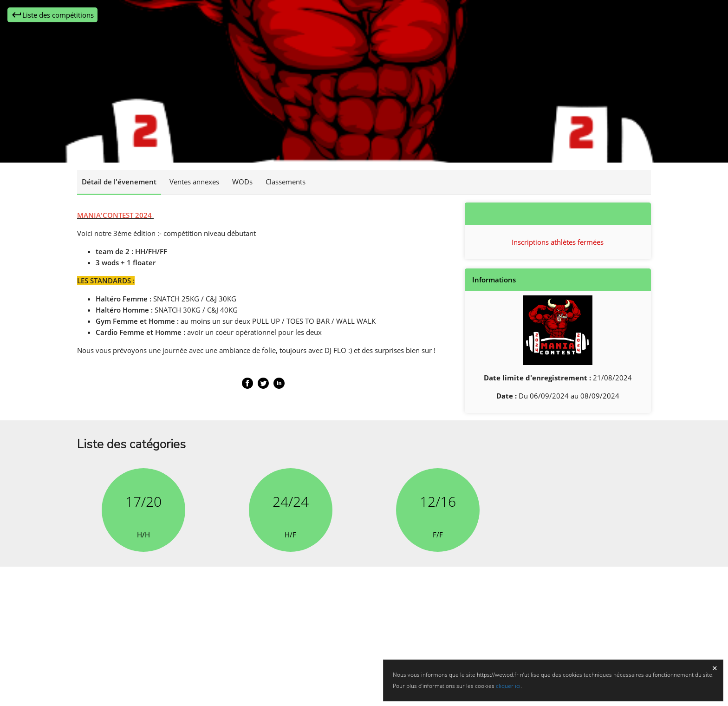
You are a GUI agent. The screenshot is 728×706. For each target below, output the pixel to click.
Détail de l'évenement (119, 182)
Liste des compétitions (52, 15)
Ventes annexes (194, 182)
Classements (286, 182)
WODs (242, 182)
